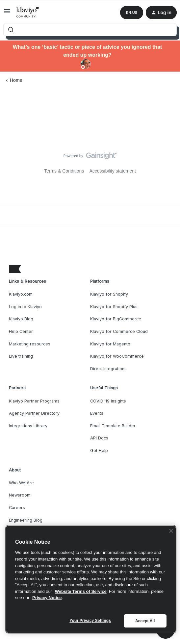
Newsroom (20, 495)
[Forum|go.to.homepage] (28, 13)
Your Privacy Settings (90, 621)
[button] (7, 14)
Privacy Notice (47, 598)
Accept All (145, 621)
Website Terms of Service (81, 591)
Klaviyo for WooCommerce (117, 356)
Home (16, 80)
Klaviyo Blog (21, 319)
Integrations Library (28, 426)
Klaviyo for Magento (110, 344)
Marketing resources (30, 344)
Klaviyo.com (21, 294)
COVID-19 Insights (108, 401)
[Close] (171, 531)
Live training (21, 356)
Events (97, 413)
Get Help (99, 451)
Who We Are (21, 483)
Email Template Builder (113, 426)
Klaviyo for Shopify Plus (114, 307)
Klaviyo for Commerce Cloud (119, 331)
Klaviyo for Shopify (109, 294)
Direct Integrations (108, 369)
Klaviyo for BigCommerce (116, 319)
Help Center (21, 331)
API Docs (99, 438)
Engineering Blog (26, 520)
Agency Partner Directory (34, 413)
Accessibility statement (113, 171)
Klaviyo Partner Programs (34, 401)
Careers (17, 508)
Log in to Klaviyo (25, 307)
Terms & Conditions (64, 171)
